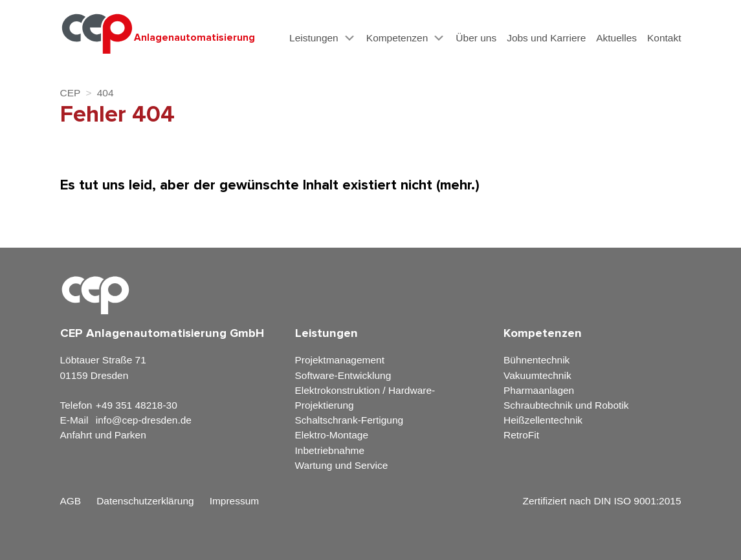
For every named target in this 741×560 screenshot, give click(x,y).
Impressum (235, 501)
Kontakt (664, 38)
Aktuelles (616, 38)
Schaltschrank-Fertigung (349, 420)
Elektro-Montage (332, 435)
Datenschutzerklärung (145, 501)
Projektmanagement (340, 360)
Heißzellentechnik (543, 420)
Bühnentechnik (536, 360)
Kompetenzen (397, 38)
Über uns (476, 38)
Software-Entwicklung (343, 375)
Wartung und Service (342, 465)
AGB (71, 501)
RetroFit (521, 435)
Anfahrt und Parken (103, 435)
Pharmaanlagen (539, 390)
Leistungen (314, 38)
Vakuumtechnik (537, 375)
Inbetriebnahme (330, 450)
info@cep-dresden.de (144, 420)
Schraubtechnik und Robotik (566, 405)
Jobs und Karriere (546, 38)
